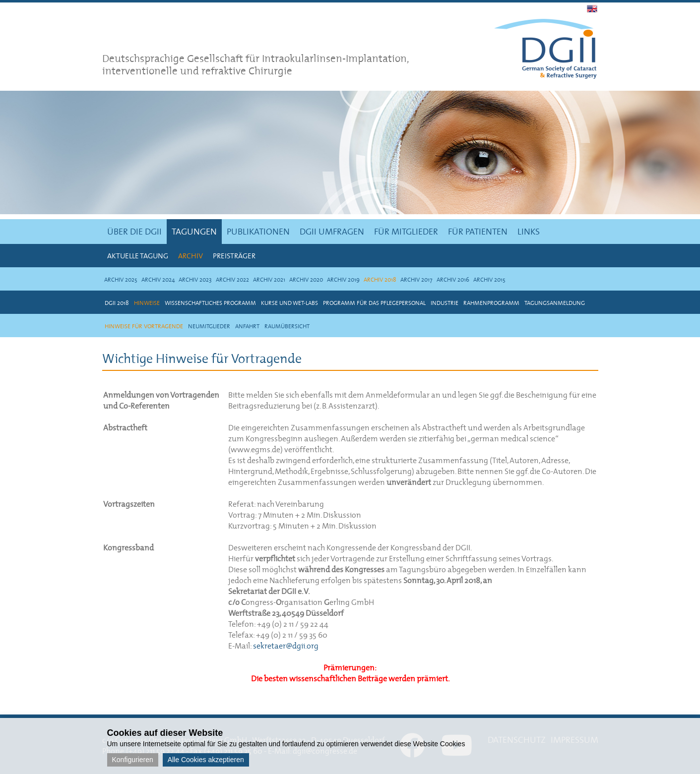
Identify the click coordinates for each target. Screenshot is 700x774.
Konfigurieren (133, 760)
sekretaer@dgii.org (286, 646)
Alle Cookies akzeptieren (206, 760)
